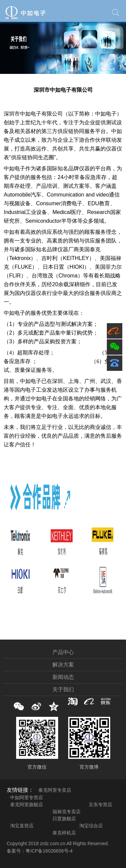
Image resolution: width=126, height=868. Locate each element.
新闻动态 (63, 677)
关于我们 (63, 689)
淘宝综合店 (91, 826)
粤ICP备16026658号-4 (49, 851)
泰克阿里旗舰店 (27, 805)
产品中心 (63, 652)
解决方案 (63, 665)
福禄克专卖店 (67, 812)
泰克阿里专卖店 (55, 790)
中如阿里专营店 (27, 797)
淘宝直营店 (22, 826)
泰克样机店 (64, 833)
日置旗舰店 (64, 819)
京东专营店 (100, 805)
